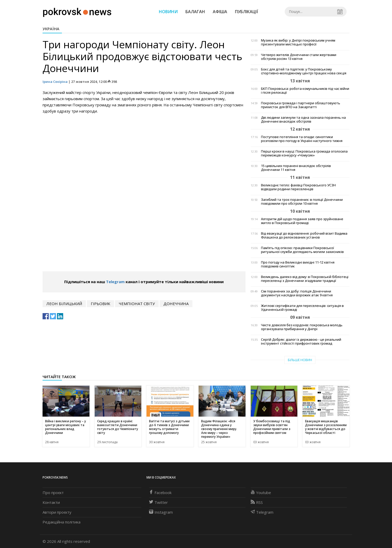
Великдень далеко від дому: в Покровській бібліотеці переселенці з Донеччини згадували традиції (305, 279)
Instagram (161, 512)
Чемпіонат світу (137, 304)
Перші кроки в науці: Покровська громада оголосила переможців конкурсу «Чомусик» (304, 153)
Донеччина (176, 304)
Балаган (195, 12)
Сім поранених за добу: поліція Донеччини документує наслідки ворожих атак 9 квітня (297, 293)
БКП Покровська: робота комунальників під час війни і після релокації (305, 91)
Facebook (160, 493)
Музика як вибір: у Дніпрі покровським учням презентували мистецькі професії (298, 42)
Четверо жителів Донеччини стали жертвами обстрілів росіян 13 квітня (299, 57)
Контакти (51, 502)
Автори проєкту (57, 512)
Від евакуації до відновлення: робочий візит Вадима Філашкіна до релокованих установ (304, 235)
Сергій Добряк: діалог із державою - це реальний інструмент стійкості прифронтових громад (301, 341)
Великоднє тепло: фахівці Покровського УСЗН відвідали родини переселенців (298, 187)
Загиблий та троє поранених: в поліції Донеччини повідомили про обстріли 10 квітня (302, 202)
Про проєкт (53, 493)
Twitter (158, 502)
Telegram (115, 282)
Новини (168, 12)
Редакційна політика (62, 522)
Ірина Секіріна (55, 82)
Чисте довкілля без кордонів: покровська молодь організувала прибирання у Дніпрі (302, 327)
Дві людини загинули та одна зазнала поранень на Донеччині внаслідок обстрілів (303, 120)
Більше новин (300, 360)
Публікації (247, 12)
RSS (257, 502)
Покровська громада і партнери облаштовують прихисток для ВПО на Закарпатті (301, 105)
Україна (51, 29)
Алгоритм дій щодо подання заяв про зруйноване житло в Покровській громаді (302, 221)
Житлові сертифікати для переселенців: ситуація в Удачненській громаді (302, 308)
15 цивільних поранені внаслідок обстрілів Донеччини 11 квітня (296, 168)
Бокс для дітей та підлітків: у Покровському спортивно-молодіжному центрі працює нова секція (304, 71)
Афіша (220, 12)
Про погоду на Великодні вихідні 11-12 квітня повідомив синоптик (298, 264)
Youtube (261, 493)
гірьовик (100, 304)
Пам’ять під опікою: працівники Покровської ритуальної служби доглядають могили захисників (302, 250)
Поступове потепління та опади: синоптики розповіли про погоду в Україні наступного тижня (302, 139)
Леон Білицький (64, 304)
